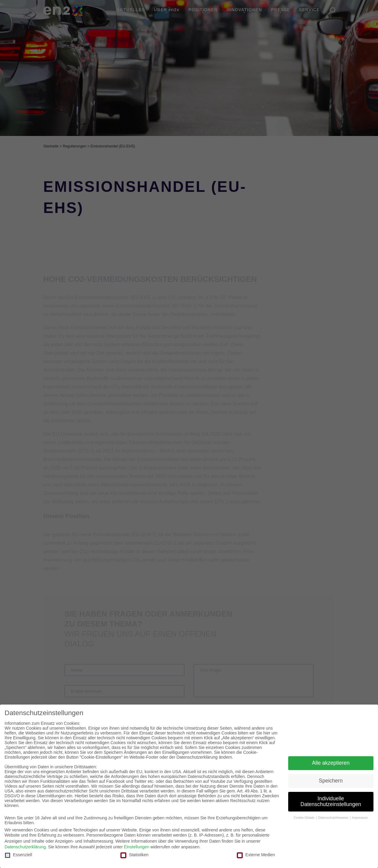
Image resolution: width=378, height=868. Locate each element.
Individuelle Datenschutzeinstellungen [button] (331, 802)
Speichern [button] (331, 781)
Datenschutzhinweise (334, 818)
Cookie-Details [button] (304, 818)
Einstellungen (137, 847)
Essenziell (18, 855)
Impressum (360, 818)
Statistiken (134, 855)
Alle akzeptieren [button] (331, 763)
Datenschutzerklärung (25, 847)
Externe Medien (256, 855)
